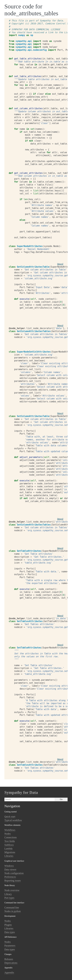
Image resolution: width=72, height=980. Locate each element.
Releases (9, 959)
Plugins (8, 925)
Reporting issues (13, 881)
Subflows (9, 845)
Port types (9, 898)
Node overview (12, 890)
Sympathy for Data (21, 792)
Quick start (10, 817)
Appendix (9, 973)
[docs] (60, 264)
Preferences (10, 877)
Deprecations (11, 963)
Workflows (10, 830)
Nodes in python (13, 911)
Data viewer (10, 869)
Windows (9, 866)
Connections (11, 837)
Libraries (9, 856)
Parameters (10, 946)
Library (8, 894)
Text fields (10, 841)
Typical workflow (13, 820)
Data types (10, 932)
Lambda (8, 849)
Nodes (8, 834)
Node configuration (14, 873)
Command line (12, 908)
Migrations (10, 852)
